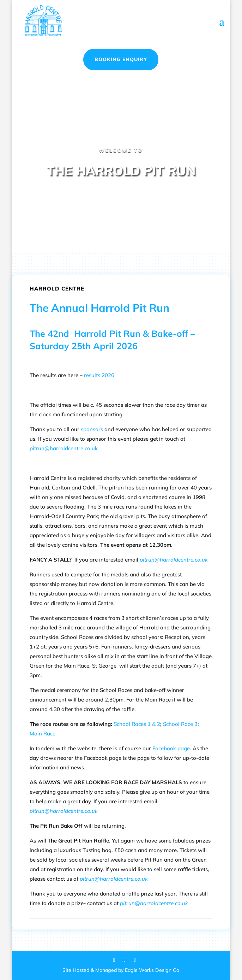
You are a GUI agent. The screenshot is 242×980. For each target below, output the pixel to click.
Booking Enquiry (121, 59)
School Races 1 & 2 (137, 724)
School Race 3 (180, 724)
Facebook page (171, 748)
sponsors (92, 429)
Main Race (43, 733)
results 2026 (99, 375)
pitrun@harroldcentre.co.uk (64, 448)
